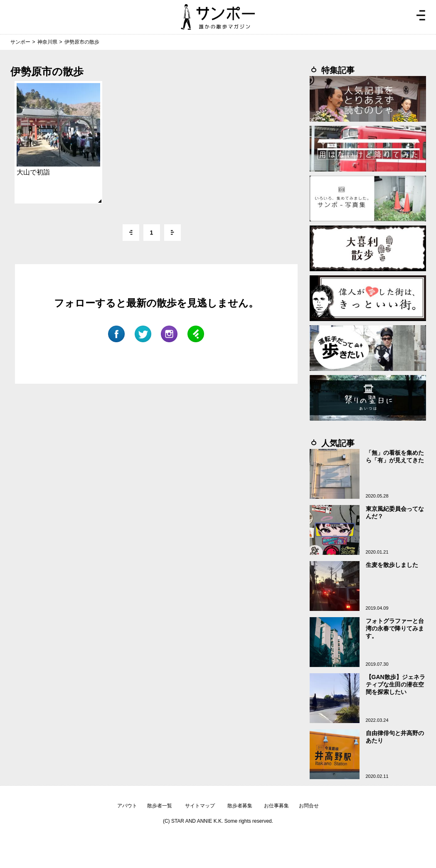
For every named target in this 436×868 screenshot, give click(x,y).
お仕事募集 (276, 806)
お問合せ (309, 806)
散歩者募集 (240, 806)
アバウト (127, 806)
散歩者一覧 (160, 806)
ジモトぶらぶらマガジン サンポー (218, 17)
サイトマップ (200, 806)
